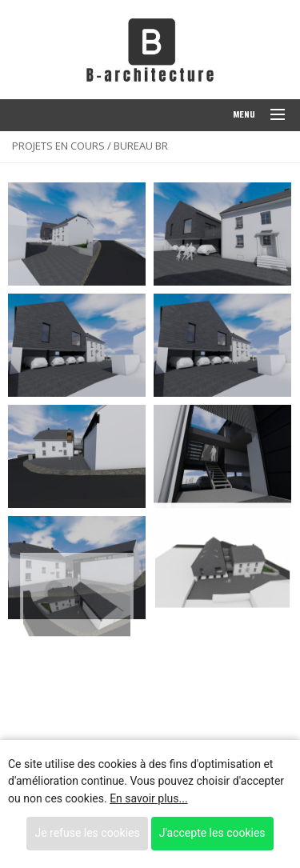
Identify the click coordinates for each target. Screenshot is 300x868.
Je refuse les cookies (87, 833)
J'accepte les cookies (212, 833)
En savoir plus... (148, 798)
